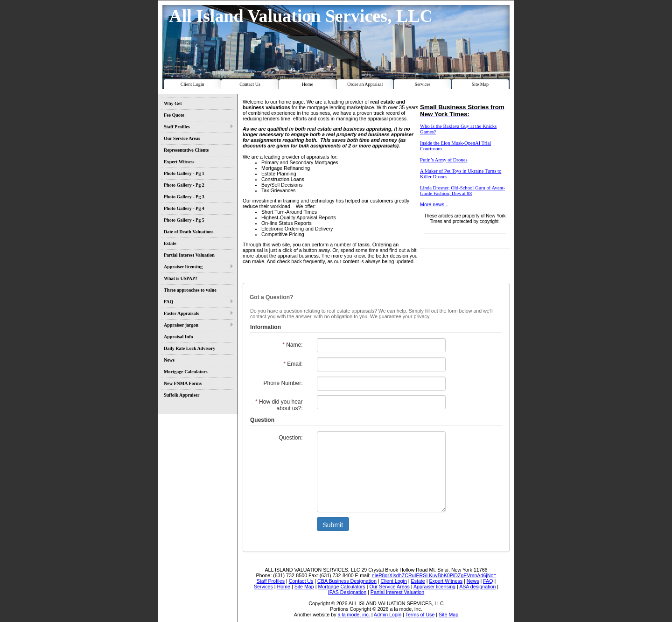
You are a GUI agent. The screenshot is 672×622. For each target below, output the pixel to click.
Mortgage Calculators (186, 372)
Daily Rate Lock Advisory (189, 348)
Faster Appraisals (181, 313)
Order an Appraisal (365, 84)
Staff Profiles (177, 127)
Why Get (173, 103)
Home (308, 84)
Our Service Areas (182, 138)
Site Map (480, 84)
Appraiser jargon (181, 325)
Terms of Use (420, 615)
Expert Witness (179, 162)
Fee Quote (174, 115)
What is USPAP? (181, 278)
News (169, 360)
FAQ (168, 302)
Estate (170, 243)
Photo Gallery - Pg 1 (184, 173)
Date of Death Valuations (189, 232)
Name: (292, 345)
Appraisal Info (178, 337)
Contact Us (250, 84)
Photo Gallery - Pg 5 (184, 220)
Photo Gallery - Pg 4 (184, 208)
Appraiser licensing (183, 267)
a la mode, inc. (353, 615)
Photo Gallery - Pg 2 (184, 185)
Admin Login (388, 615)
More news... (434, 204)
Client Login (192, 84)
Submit (333, 525)
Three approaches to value (190, 290)
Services (423, 84)
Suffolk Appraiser (182, 395)
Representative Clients (186, 150)
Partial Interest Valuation (189, 255)
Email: (293, 364)
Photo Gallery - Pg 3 (184, 197)
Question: (290, 438)
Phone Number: (283, 383)
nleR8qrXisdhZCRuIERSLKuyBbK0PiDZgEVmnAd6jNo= (434, 575)
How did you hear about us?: (279, 405)
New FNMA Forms (183, 383)
